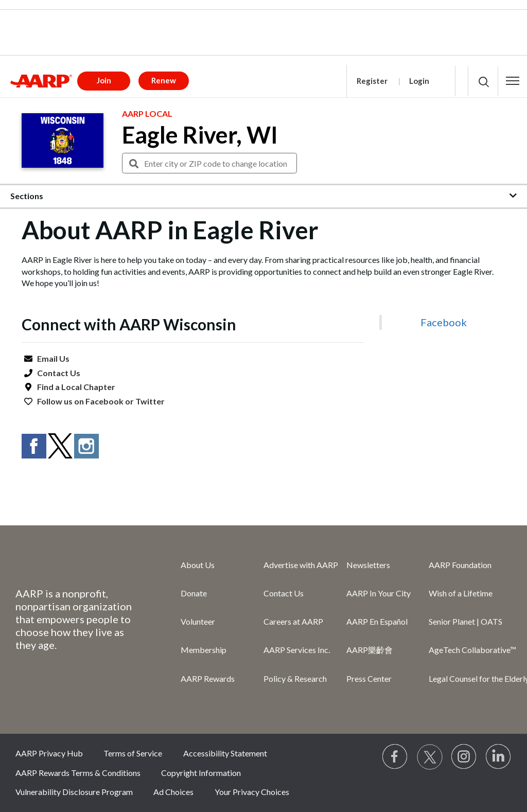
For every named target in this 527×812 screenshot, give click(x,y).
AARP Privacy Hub (49, 753)
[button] (513, 81)
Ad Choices (173, 792)
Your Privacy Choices (252, 792)
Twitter (150, 401)
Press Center (369, 678)
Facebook (104, 401)
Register (372, 81)
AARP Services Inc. (297, 650)
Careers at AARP (293, 621)
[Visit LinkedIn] (499, 757)
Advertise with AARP (301, 565)
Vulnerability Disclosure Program (74, 792)
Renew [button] (164, 80)
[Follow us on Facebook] (395, 757)
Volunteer (198, 621)
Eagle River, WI (200, 135)
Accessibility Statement (225, 753)
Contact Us (59, 373)
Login (419, 81)
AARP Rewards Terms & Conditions (78, 773)
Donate (194, 593)
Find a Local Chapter (76, 387)
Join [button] (104, 80)
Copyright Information (201, 773)
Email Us (53, 358)
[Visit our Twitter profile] (430, 757)
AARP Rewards (208, 678)
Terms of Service (133, 753)
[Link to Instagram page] (464, 757)
